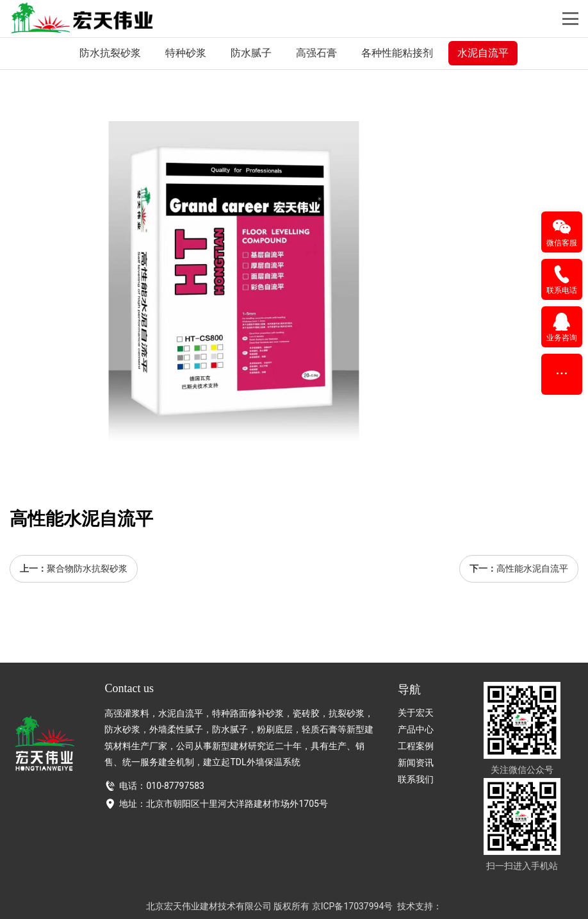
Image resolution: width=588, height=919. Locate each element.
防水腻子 (251, 53)
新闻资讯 (416, 763)
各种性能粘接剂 (397, 53)
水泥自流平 (483, 53)
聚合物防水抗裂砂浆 (87, 568)
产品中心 (416, 729)
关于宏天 (416, 713)
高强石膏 (316, 53)
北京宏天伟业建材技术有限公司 (209, 906)
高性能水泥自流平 (532, 568)
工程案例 (416, 746)
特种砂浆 (186, 53)
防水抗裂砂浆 (110, 53)
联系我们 (416, 779)
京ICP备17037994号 (353, 906)
